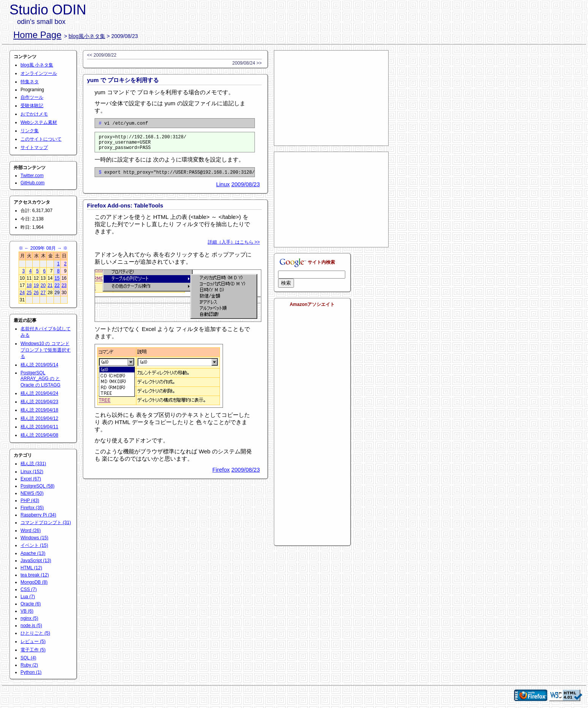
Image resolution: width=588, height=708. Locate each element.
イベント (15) (34, 545)
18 (29, 285)
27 (43, 293)
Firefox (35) (32, 508)
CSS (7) (29, 589)
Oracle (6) (31, 604)
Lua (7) (28, 597)
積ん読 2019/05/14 (39, 365)
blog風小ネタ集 (87, 36)
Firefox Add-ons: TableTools (125, 211)
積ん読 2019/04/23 (39, 402)
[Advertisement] (331, 98)
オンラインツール (39, 73)
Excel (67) (31, 479)
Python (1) (31, 672)
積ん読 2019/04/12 (39, 418)
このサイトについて (41, 139)
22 (57, 285)
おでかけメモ (34, 114)
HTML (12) (31, 568)
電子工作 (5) (33, 650)
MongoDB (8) (34, 582)
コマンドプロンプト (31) (46, 523)
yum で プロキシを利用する (123, 80)
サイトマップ (34, 147)
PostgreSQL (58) (38, 486)
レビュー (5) (33, 641)
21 (50, 285)
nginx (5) (29, 618)
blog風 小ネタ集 (37, 65)
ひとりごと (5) (35, 633)
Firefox (221, 475)
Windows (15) (34, 538)
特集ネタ (30, 82)
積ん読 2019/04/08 (39, 435)
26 (36, 293)
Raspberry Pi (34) (38, 515)
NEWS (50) (32, 493)
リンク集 (30, 131)
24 (22, 293)
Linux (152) (32, 472)
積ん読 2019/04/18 (39, 410)
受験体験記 (32, 106)
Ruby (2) (29, 665)
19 (36, 285)
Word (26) (31, 531)
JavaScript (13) (36, 561)
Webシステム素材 (39, 122)
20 (43, 285)
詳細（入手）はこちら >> (234, 248)
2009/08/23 (246, 190)
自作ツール (32, 97)
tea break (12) (35, 575)
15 (57, 278)
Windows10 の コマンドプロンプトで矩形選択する (46, 350)
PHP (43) (30, 501)
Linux (223, 190)
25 (29, 293)
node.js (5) (31, 626)
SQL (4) (28, 658)
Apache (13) (33, 553)
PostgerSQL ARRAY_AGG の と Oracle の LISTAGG (40, 379)
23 (64, 285)
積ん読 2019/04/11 (39, 427)
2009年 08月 (43, 248)
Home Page (37, 35)
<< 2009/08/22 (102, 55)
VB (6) (27, 611)
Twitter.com (32, 176)
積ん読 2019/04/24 (39, 393)
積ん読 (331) (33, 464)
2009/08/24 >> (247, 63)
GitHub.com (32, 183)
